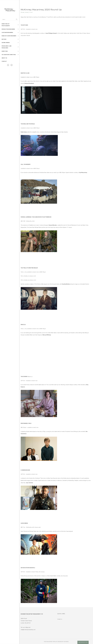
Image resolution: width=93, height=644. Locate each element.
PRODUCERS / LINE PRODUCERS (7, 47)
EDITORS (4, 39)
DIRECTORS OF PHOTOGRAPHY (6, 25)
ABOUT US (4, 58)
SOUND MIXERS (6, 43)
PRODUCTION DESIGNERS (8, 29)
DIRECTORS (5, 51)
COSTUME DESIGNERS (7, 32)
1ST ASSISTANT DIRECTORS (9, 55)
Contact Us (60, 619)
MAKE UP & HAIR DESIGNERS (9, 36)
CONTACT (4, 61)
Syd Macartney (83, 173)
